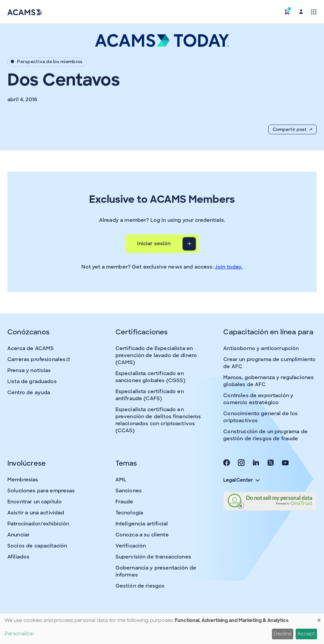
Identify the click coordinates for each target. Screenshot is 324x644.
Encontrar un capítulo (35, 502)
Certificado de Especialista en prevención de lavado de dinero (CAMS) (156, 355)
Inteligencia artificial (142, 524)
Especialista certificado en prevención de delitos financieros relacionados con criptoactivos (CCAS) (158, 420)
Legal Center (241, 480)
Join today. (229, 267)
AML (121, 480)
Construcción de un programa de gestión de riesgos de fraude (265, 435)
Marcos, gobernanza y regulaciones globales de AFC (268, 381)
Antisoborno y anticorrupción (261, 348)
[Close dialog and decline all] (319, 618)
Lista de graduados (32, 381)
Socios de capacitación (37, 546)
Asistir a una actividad (36, 513)
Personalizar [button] (20, 634)
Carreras (39, 359)
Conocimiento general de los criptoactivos (260, 417)
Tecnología (129, 513)
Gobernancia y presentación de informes (156, 571)
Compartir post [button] (292, 129)
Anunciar (19, 535)
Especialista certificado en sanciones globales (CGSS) (150, 377)
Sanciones (129, 491)
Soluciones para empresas (41, 491)
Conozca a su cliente (142, 535)
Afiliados (18, 557)
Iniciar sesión (154, 244)
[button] (287, 12)
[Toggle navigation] (314, 12)
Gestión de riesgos (140, 586)
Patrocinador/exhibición (38, 524)
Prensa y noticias (29, 370)
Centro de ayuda (29, 392)
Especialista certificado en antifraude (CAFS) (150, 395)
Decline (282, 634)
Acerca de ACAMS (31, 348)
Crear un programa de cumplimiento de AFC (269, 363)
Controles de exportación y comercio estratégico (258, 399)
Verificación (131, 546)
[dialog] (162, 629)
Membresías (23, 480)
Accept (306, 634)
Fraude (124, 502)
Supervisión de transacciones (153, 557)
